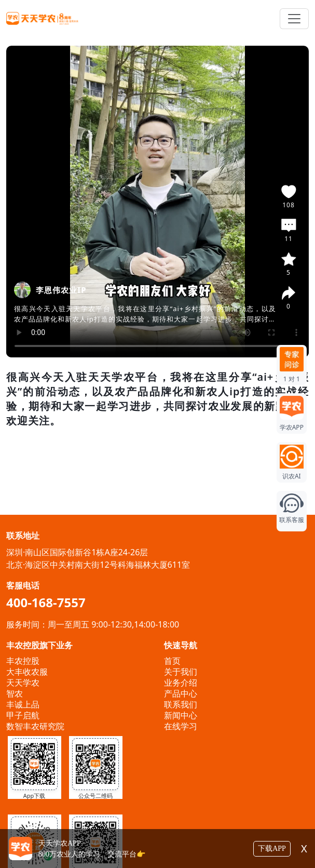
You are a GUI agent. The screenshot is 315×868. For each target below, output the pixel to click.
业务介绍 (181, 683)
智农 (15, 693)
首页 (172, 661)
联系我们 (181, 704)
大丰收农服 (27, 672)
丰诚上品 (23, 704)
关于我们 (181, 672)
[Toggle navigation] (294, 19)
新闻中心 (181, 715)
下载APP (272, 849)
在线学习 (181, 726)
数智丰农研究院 (35, 726)
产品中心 (181, 693)
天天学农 (23, 683)
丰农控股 (23, 661)
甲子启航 (23, 715)
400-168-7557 (46, 602)
